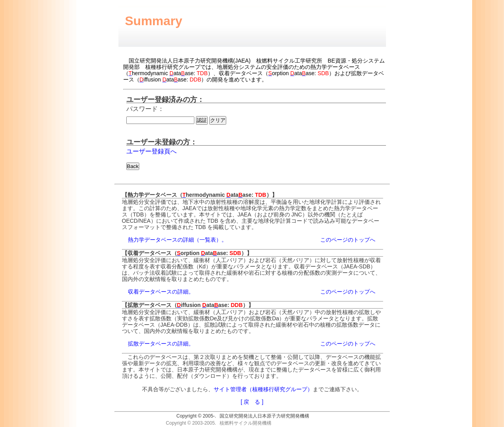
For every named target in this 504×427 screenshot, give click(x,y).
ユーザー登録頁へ (151, 151)
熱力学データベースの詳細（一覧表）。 (177, 240)
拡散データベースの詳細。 (161, 344)
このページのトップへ (348, 240)
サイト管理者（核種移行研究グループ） (263, 389)
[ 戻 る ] (252, 402)
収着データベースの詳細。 (161, 292)
